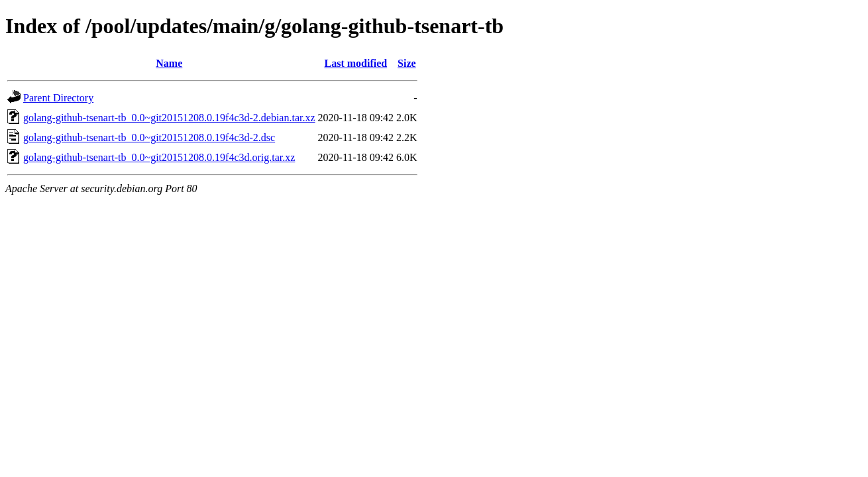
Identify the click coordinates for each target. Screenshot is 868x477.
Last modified (355, 63)
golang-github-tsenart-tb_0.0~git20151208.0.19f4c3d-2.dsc (149, 137)
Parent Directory (58, 98)
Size (407, 63)
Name (169, 63)
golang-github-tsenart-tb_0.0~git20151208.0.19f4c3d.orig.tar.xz (159, 157)
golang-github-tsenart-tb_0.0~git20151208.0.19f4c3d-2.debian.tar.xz (169, 118)
